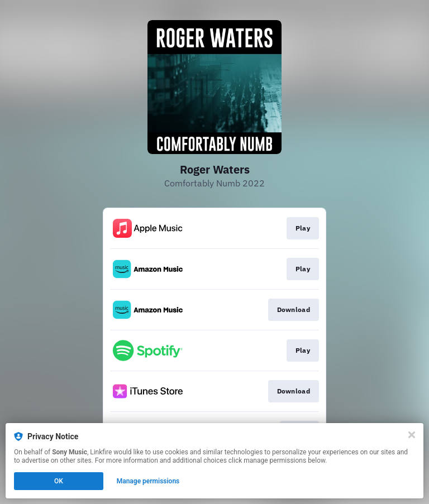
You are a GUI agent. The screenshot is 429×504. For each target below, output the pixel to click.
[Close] (412, 435)
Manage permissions (148, 481)
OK (59, 481)
